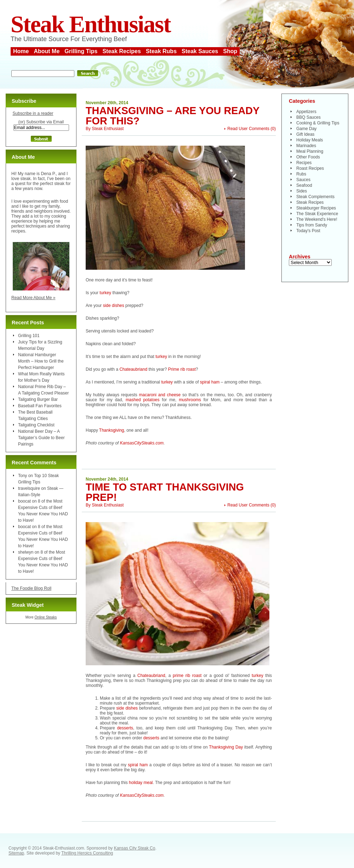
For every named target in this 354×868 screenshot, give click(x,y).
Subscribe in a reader (33, 113)
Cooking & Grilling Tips (318, 123)
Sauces (303, 180)
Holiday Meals (310, 140)
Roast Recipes (310, 168)
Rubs (301, 174)
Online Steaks (45, 617)
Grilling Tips (81, 51)
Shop (230, 51)
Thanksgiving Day (226, 747)
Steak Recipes (122, 51)
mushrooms (190, 400)
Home (21, 51)
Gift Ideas (305, 134)
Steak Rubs (161, 51)
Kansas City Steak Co (135, 848)
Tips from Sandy (312, 225)
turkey (105, 293)
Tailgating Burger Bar (38, 399)
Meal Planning (310, 151)
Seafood (304, 185)
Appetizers (306, 112)
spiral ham (210, 382)
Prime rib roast (182, 369)
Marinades (306, 146)
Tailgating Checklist (36, 425)
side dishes (114, 306)
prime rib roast (187, 676)
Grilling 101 (29, 336)
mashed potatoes (143, 400)
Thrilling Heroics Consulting (87, 853)
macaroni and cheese (160, 395)
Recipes (304, 163)
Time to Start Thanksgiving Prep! (165, 492)
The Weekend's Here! (317, 219)
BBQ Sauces (309, 117)
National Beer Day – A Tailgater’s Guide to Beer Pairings (41, 438)
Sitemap (16, 853)
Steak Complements (315, 197)
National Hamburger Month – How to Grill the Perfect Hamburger (41, 361)
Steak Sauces (200, 51)
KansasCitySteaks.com (142, 443)
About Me (47, 51)
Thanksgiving (112, 430)
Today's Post (308, 231)
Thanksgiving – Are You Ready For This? (173, 116)
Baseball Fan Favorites (40, 406)
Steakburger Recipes (316, 208)
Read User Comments (248, 129)
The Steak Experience (317, 214)
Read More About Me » (33, 298)
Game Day (306, 129)
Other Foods (308, 157)
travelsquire (29, 488)
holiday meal (141, 783)
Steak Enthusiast (91, 24)
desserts (125, 728)
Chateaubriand (133, 369)
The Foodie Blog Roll (31, 588)
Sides (302, 191)
